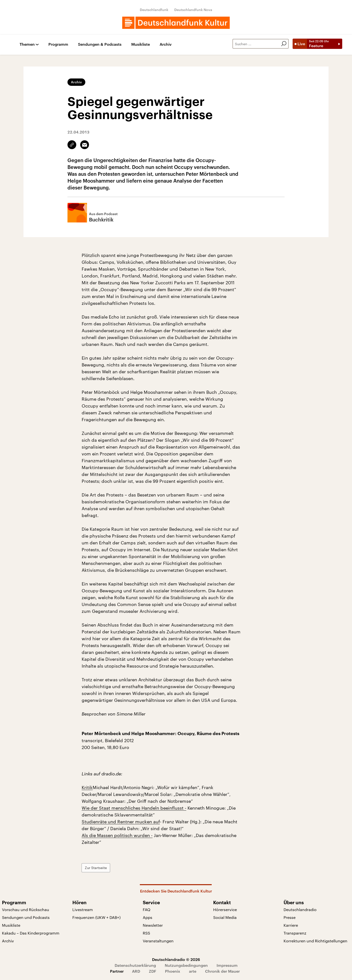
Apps (148, 917)
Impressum (227, 965)
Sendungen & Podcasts (100, 44)
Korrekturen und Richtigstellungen (315, 941)
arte (193, 971)
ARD (136, 971)
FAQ (147, 909)
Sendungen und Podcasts (26, 917)
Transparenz (295, 933)
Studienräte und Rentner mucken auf (121, 822)
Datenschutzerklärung (135, 965)
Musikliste (141, 44)
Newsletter (153, 925)
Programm (58, 44)
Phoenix (173, 971)
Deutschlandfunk (154, 10)
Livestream (83, 909)
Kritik (87, 787)
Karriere (291, 925)
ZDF (153, 971)
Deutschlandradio (300, 909)
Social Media (225, 917)
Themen (27, 44)
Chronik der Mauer (222, 971)
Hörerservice (225, 909)
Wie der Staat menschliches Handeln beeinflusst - (134, 808)
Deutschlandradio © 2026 (176, 959)
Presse (290, 917)
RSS (146, 933)
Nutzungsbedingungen (186, 965)
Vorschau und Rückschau (26, 909)
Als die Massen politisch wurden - (117, 835)
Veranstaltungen (158, 941)
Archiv (166, 44)
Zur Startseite (96, 868)
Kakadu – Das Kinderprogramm (31, 933)
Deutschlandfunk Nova (193, 10)
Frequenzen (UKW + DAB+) (96, 917)
